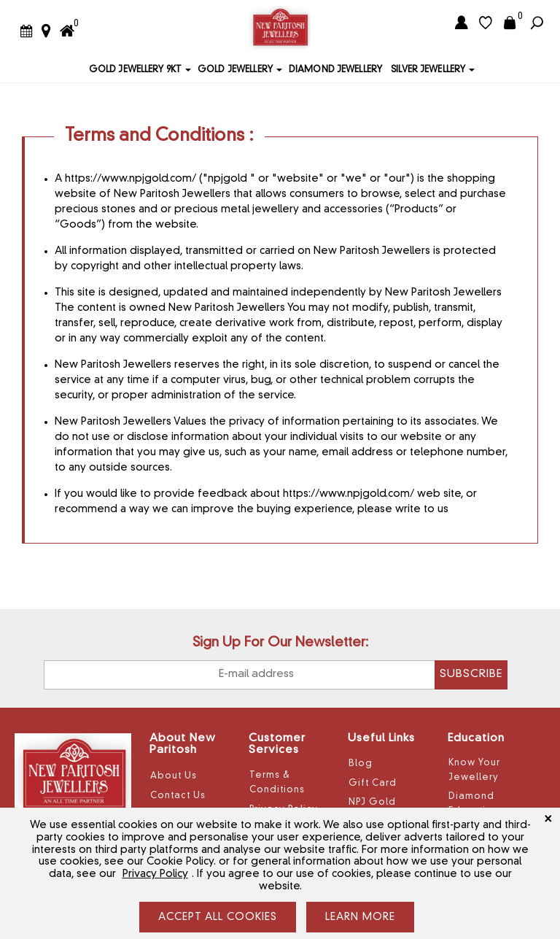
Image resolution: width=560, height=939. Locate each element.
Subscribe (471, 675)
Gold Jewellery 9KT (135, 70)
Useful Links (381, 739)
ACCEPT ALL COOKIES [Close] (218, 917)
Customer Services (277, 745)
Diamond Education (474, 804)
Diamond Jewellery (335, 70)
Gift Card (373, 784)
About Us (174, 776)
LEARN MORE (360, 917)
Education (476, 739)
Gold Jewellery (235, 70)
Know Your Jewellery (474, 770)
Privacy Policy (155, 874)
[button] (187, 70)
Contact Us (178, 796)
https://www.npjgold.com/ (131, 179)
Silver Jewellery (428, 70)
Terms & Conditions (277, 783)
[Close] (548, 819)
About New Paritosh (183, 745)
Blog (361, 764)
